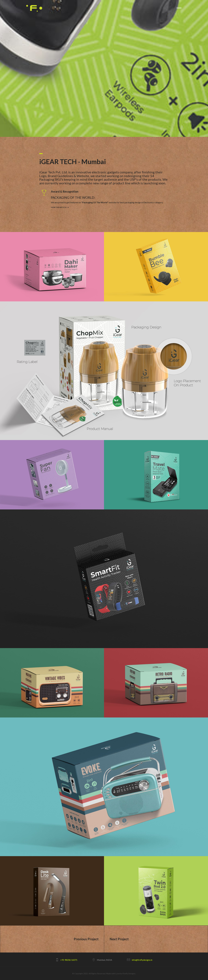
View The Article (59, 207)
